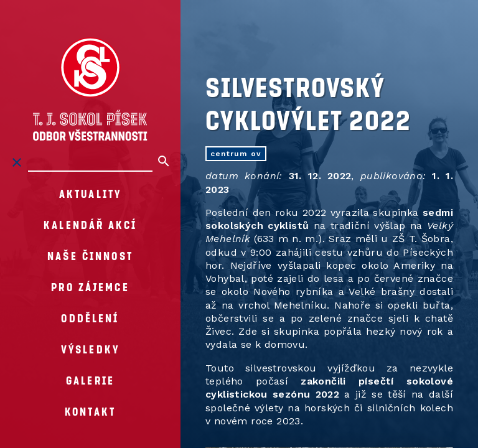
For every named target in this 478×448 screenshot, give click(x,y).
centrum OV (236, 154)
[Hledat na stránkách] (90, 162)
